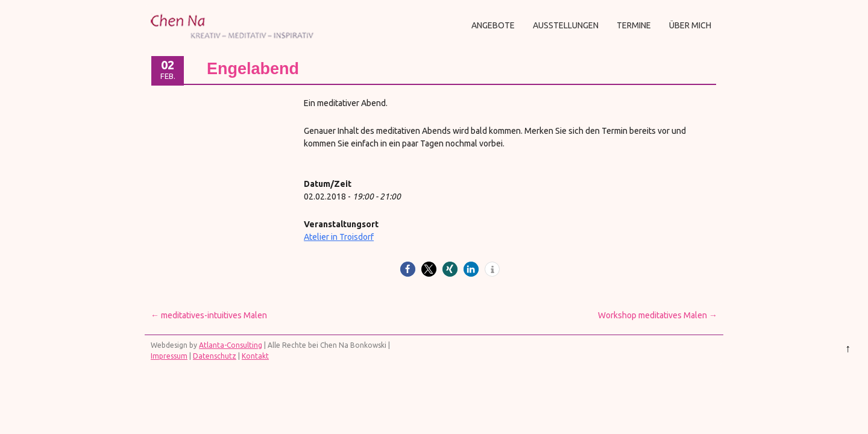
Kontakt (255, 356)
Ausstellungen (566, 25)
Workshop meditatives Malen (658, 315)
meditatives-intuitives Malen (209, 315)
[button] (408, 269)
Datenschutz (215, 356)
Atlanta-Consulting (231, 345)
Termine (634, 25)
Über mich (690, 25)
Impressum (169, 356)
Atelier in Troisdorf (339, 237)
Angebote (493, 25)
